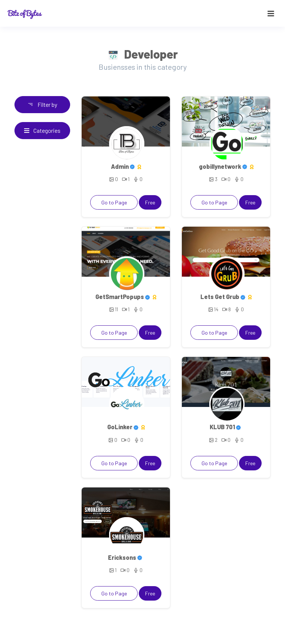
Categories (42, 130)
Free (150, 202)
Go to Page (114, 202)
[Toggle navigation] (271, 14)
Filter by (42, 104)
